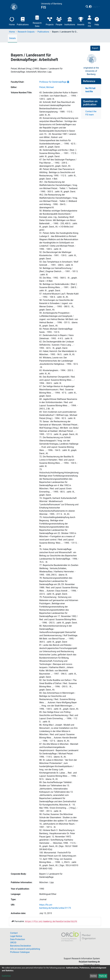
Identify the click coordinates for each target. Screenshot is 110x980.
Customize (6, 976)
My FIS (90, 21)
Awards (81, 21)
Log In (95, 7)
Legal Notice (16, 936)
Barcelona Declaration (21, 946)
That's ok (103, 976)
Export (95, 48)
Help (97, 21)
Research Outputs (26, 32)
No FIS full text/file (90, 90)
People (59, 21)
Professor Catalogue (20, 952)
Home (12, 21)
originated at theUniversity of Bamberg (91, 71)
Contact (14, 933)
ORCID (13, 943)
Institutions (70, 21)
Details (12, 38)
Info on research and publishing (25, 949)
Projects (50, 21)
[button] (90, 7)
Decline (93, 976)
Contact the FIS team (91, 113)
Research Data (37, 21)
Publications (23, 21)
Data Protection (18, 939)
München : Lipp (46, 882)
